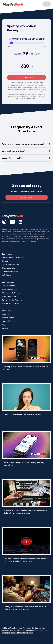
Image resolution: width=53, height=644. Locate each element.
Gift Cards (7, 275)
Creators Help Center (11, 293)
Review (5, 328)
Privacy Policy (8, 318)
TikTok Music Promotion (12, 264)
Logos (5, 325)
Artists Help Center (10, 272)
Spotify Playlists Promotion (13, 257)
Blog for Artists (9, 268)
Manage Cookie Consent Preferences (18, 633)
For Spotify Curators (11, 303)
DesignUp (3, 243)
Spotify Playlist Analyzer (12, 300)
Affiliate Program (9, 296)
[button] (47, 4)
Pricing (5, 261)
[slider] (11, 43)
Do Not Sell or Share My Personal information (29, 630)
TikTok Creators (9, 286)
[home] (13, 5)
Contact (6, 314)
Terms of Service (9, 321)
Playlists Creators (9, 289)
